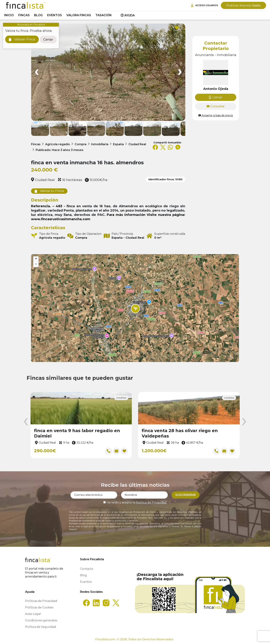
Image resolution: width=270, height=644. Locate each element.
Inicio (9, 15)
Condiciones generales (41, 620)
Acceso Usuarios (204, 5)
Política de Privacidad (151, 502)
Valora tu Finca (49, 191)
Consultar (216, 106)
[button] (135, 309)
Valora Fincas (79, 15)
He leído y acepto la (135, 502)
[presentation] (26, 422)
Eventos (55, 15)
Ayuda (128, 15)
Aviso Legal (33, 614)
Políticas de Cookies (39, 607)
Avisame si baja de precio (216, 115)
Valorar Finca (22, 39)
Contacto (87, 569)
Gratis (243, 5)
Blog (38, 15)
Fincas (24, 15)
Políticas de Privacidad (41, 601)
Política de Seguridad (41, 627)
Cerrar (48, 40)
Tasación (104, 15)
